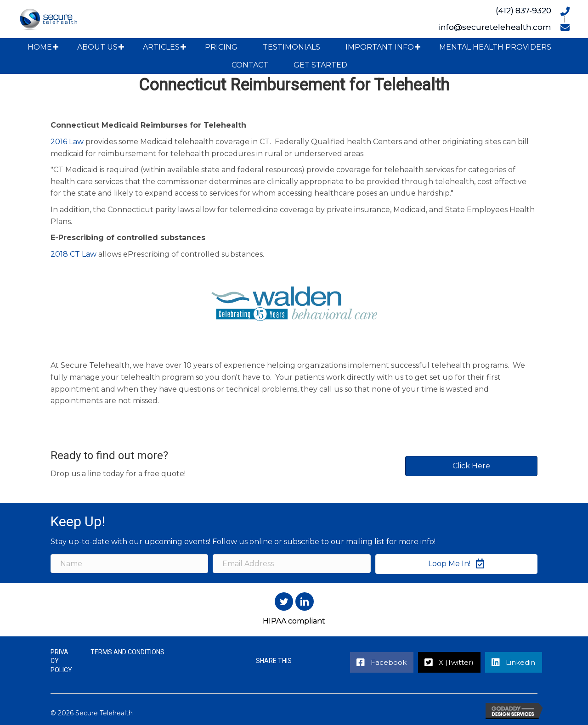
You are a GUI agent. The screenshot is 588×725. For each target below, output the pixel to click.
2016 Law (67, 142)
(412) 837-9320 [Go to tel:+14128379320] (523, 11)
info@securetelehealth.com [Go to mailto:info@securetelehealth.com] (495, 27)
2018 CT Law (73, 254)
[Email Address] (291, 564)
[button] (56, 47)
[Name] (129, 564)
